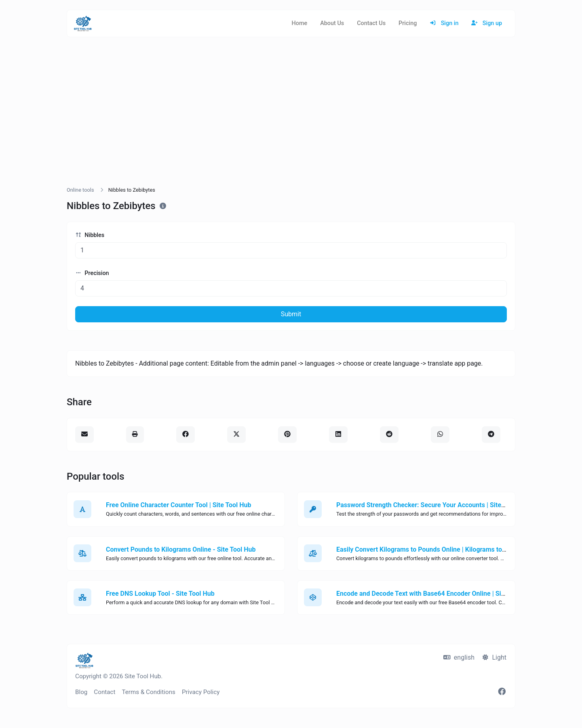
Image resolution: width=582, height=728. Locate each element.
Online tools (80, 190)
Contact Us (371, 23)
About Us (332, 23)
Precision (92, 273)
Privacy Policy (201, 692)
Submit (291, 314)
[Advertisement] (291, 120)
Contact (104, 692)
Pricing (408, 23)
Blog (81, 692)
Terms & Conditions (148, 692)
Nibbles (90, 235)
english (459, 657)
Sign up (487, 23)
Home (300, 23)
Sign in (444, 23)
